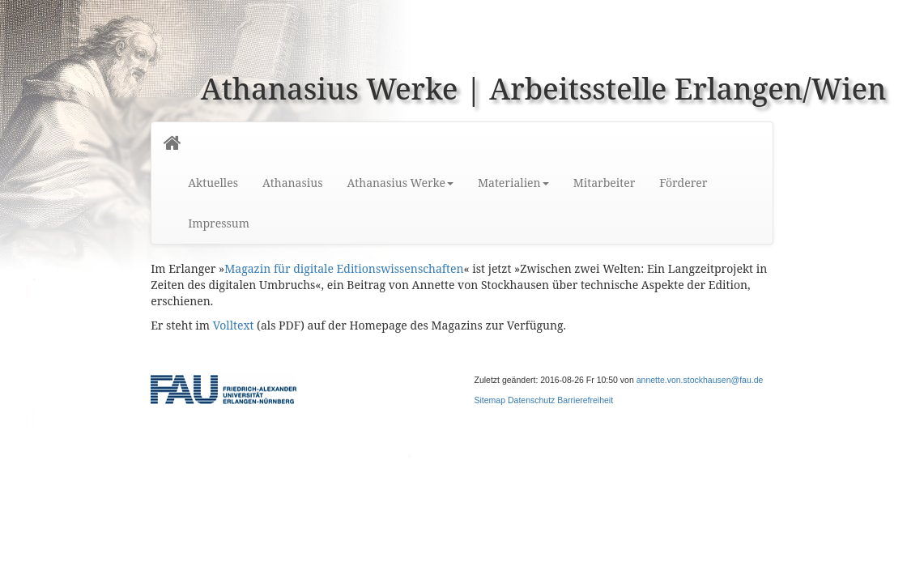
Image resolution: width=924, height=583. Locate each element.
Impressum (219, 223)
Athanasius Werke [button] (400, 183)
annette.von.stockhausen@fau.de (700, 380)
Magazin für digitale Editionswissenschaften (344, 268)
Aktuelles (213, 183)
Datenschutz (531, 400)
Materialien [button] (513, 183)
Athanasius (292, 183)
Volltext (234, 325)
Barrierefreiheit (585, 400)
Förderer (683, 183)
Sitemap (490, 400)
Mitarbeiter (605, 183)
